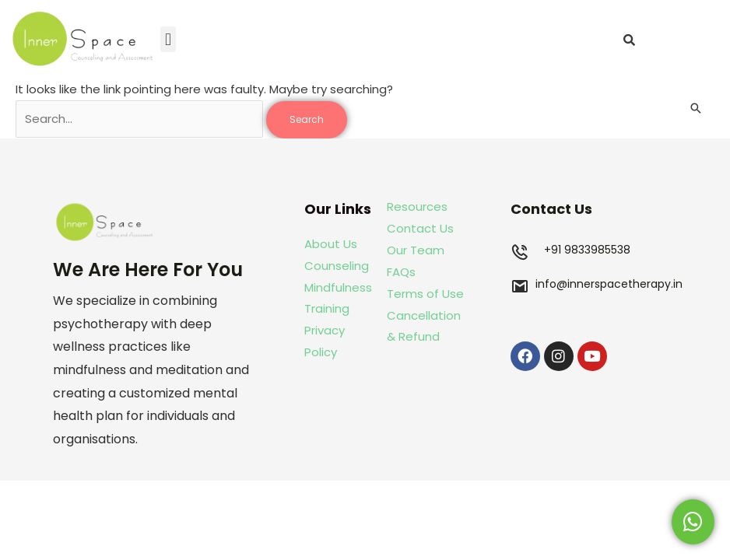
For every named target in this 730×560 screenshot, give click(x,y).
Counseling (337, 266)
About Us (331, 244)
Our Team (416, 250)
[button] (168, 39)
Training (328, 308)
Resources (417, 206)
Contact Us (420, 228)
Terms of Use (425, 294)
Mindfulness (338, 287)
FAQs (401, 272)
